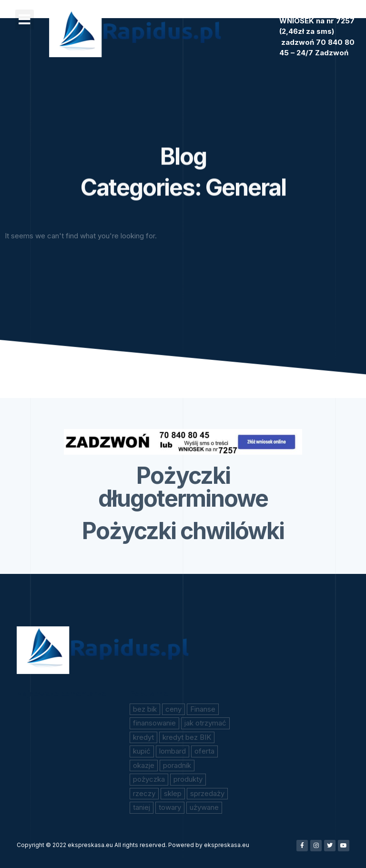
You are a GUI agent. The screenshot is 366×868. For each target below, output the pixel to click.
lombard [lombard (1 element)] (173, 751)
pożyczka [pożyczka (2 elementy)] (149, 779)
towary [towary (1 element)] (170, 807)
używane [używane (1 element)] (204, 807)
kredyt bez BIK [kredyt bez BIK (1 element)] (187, 737)
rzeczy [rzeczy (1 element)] (144, 793)
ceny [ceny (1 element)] (173, 709)
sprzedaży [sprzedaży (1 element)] (207, 793)
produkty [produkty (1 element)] (188, 779)
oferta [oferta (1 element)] (204, 751)
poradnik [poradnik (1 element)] (177, 765)
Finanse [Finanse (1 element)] (203, 709)
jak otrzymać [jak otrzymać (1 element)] (205, 723)
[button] (25, 20)
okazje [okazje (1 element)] (144, 765)
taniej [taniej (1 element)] (142, 807)
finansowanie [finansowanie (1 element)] (154, 723)
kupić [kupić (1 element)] (142, 751)
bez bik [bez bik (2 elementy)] (145, 709)
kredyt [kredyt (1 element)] (143, 737)
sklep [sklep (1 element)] (173, 793)
